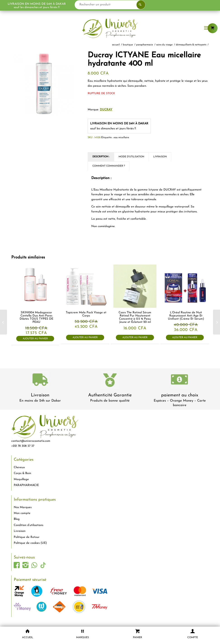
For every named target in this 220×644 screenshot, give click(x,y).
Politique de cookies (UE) (30, 543)
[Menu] (206, 28)
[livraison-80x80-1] (40, 380)
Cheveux (19, 467)
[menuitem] (206, 28)
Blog (17, 519)
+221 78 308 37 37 (23, 446)
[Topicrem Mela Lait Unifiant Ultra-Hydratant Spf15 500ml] (3, 322)
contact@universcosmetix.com (31, 441)
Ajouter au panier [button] (35, 339)
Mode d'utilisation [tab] (131, 157)
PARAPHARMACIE (26, 485)
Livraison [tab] (160, 157)
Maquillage (21, 479)
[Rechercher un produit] (120, 5)
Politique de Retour (27, 537)
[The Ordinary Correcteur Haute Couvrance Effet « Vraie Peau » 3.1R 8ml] (217, 322)
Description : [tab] (101, 157)
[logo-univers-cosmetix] (110, 28)
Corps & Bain (22, 473)
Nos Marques (23, 507)
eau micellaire (121, 138)
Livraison (40, 395)
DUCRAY (106, 110)
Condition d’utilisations (29, 525)
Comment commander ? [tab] (109, 166)
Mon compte (22, 513)
